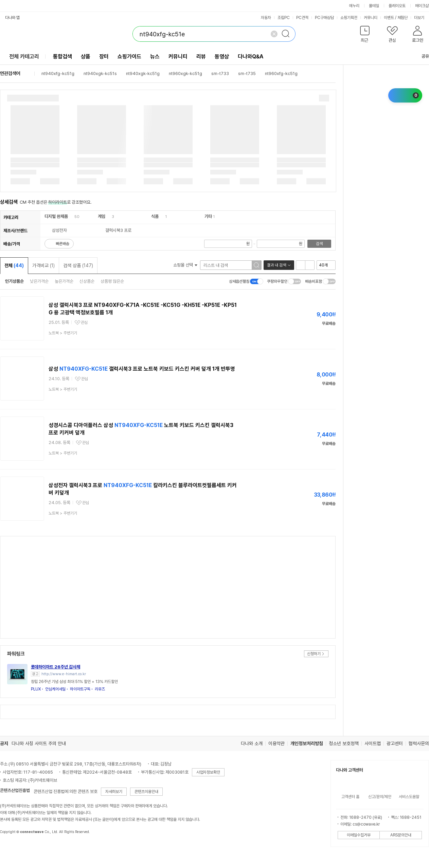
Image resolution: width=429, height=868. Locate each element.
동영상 (222, 57)
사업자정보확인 (208, 772)
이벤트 (389, 18)
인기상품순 (14, 281)
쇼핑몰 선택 (185, 265)
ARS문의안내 (401, 835)
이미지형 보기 (310, 265)
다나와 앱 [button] (12, 18)
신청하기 (314, 654)
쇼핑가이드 (129, 57)
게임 (102, 216)
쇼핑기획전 (349, 18)
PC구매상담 (324, 18)
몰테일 (374, 6)
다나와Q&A (251, 57)
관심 (84, 322)
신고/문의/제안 (380, 797)
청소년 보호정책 (344, 743)
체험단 (403, 18)
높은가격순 (64, 281)
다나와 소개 (252, 743)
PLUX (36, 689)
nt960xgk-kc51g (185, 73)
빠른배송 (62, 244)
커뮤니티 (371, 18)
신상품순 (87, 281)
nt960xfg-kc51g (281, 73)
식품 (155, 216)
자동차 (266, 18)
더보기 (421, 18)
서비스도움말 (409, 797)
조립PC (284, 18)
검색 (319, 244)
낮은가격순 (39, 281)
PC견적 (302, 18)
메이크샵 (422, 6)
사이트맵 (373, 743)
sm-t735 (247, 73)
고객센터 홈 (350, 797)
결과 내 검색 (276, 265)
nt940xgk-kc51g (143, 73)
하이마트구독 (80, 689)
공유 (421, 56)
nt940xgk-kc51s (100, 73)
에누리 (354, 6)
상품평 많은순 (112, 281)
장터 (104, 57)
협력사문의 (419, 743)
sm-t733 (220, 73)
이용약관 (276, 743)
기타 (208, 216)
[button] (365, 35)
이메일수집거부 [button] (359, 835)
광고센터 (395, 743)
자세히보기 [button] (114, 792)
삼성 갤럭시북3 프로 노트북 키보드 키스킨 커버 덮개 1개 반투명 (142, 369)
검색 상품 (78, 265)
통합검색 (62, 57)
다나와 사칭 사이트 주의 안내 (39, 743)
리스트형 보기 (301, 265)
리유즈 (100, 689)
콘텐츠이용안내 (146, 792)
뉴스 (155, 57)
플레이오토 (397, 6)
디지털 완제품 (56, 216)
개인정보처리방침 (307, 743)
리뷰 (201, 57)
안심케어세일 (55, 689)
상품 (86, 57)
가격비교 (43, 265)
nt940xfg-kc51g (58, 73)
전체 (14, 265)
